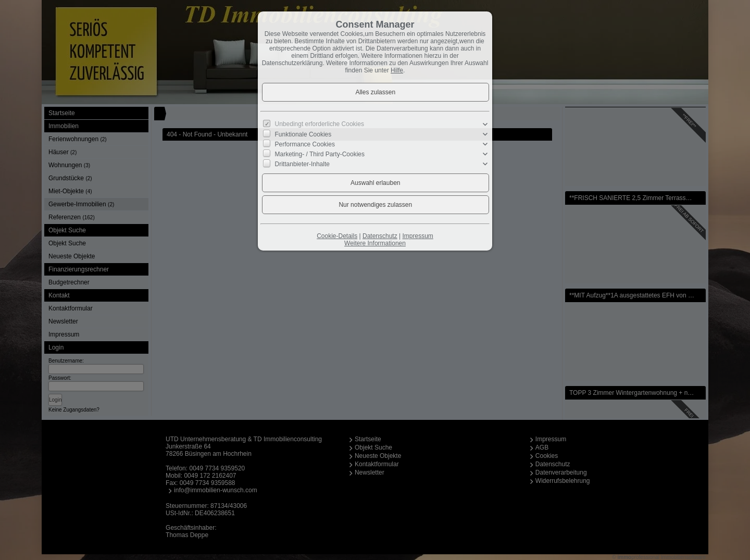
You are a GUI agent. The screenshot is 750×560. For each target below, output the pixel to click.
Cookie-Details (337, 236)
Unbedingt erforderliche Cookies (320, 124)
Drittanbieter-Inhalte (302, 164)
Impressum (417, 236)
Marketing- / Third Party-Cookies (320, 154)
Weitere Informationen (375, 243)
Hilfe (397, 70)
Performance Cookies (305, 144)
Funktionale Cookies (303, 134)
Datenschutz (380, 236)
